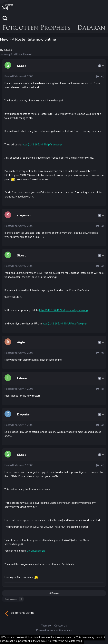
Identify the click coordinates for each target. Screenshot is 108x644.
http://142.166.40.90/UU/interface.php (65, 324)
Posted (19, 76)
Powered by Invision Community (54, 630)
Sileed (8, 50)
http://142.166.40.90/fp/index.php (42, 145)
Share (54, 593)
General (28, 54)
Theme (46, 626)
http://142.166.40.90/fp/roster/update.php (64, 310)
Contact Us (61, 626)
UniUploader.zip (36, 551)
